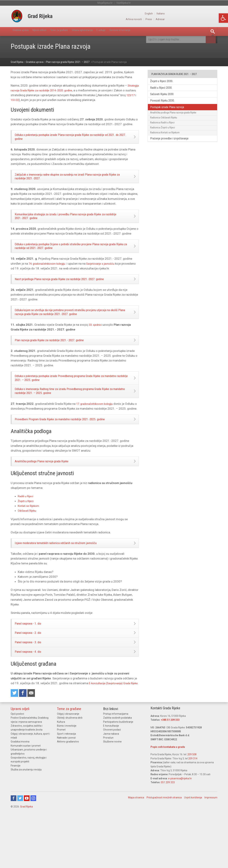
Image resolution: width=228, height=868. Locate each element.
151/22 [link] (45, 100)
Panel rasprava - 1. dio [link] (33, 665)
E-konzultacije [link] (111, 782)
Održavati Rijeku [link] (29, 548)
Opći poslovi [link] (17, 770)
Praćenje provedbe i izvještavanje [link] (173, 149)
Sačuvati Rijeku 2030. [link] (165, 96)
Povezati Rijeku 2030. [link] (165, 103)
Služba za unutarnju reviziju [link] (26, 825)
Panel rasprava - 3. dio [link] (33, 688)
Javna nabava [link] (111, 790)
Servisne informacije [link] (150, 31)
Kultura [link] (61, 778)
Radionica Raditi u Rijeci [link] (165, 130)
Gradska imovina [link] (20, 798)
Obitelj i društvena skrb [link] (70, 774)
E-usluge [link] (126, 31)
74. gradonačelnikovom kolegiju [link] (50, 276)
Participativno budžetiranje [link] (118, 778)
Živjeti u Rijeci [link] (27, 538)
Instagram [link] (33, 854)
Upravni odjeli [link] (20, 765)
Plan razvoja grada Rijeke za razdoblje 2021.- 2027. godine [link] (58, 360)
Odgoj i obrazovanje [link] (68, 770)
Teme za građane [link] (72, 31)
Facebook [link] (14, 854)
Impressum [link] (211, 853)
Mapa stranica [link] (136, 853)
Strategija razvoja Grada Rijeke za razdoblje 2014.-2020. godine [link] (55, 90)
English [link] (201, 14)
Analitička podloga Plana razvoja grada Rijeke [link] (48, 497)
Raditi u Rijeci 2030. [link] (164, 89)
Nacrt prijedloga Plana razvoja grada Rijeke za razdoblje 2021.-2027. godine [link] (70, 293)
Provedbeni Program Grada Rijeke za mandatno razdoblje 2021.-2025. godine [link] (71, 453)
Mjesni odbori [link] (47, 31)
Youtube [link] (27, 854)
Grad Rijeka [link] (26, 862)
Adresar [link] (213, 19)
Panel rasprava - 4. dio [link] (33, 700)
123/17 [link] (32, 100)
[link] (223, 18)
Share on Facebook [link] (24, 748)
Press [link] (201, 19)
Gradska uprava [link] (23, 31)
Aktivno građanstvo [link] (68, 798)
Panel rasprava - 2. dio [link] (33, 676)
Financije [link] (16, 822)
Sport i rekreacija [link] (66, 790)
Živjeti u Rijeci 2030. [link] (164, 82)
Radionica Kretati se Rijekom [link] (167, 142)
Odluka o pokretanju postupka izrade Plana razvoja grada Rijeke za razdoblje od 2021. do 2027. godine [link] (72, 138)
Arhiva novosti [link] (185, 19)
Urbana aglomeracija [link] (102, 31)
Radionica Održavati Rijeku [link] (166, 123)
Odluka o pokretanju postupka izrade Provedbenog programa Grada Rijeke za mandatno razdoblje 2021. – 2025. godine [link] (71, 401)
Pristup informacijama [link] (116, 770)
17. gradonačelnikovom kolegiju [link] (98, 431)
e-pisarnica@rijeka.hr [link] (180, 834)
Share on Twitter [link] (15, 748)
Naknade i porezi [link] (66, 794)
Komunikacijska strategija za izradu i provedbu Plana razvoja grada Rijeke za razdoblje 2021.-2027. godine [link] (70, 224)
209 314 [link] (193, 814)
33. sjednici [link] (97, 343)
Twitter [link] (20, 854)
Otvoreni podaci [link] (112, 786)
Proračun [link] (108, 794)
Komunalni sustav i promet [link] (26, 802)
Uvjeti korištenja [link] (193, 853)
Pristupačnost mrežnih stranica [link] (164, 853)
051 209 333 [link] (168, 838)
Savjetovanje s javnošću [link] (109, 276)
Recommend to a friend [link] (34, 748)
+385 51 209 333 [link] (170, 776)
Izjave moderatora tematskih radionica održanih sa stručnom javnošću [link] (66, 582)
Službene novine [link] (112, 798)
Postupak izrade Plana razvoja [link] (170, 111)
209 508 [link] (192, 810)
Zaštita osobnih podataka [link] (117, 774)
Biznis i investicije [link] (67, 782)
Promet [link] (61, 786)
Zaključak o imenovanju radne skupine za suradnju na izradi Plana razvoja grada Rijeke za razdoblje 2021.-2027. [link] (72, 181)
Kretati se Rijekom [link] (30, 543)
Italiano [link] (213, 14)
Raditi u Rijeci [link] (27, 534)
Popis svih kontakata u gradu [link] (168, 803)
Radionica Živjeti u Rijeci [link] (165, 136)
